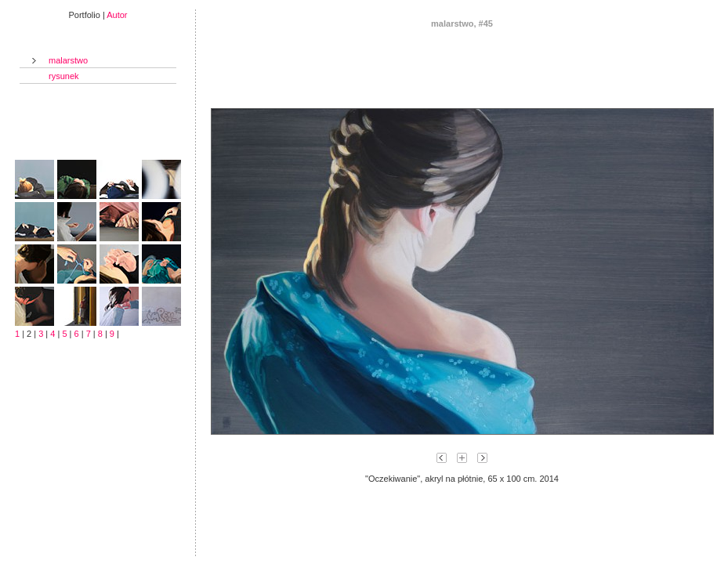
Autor (117, 15)
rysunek (64, 76)
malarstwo (68, 60)
